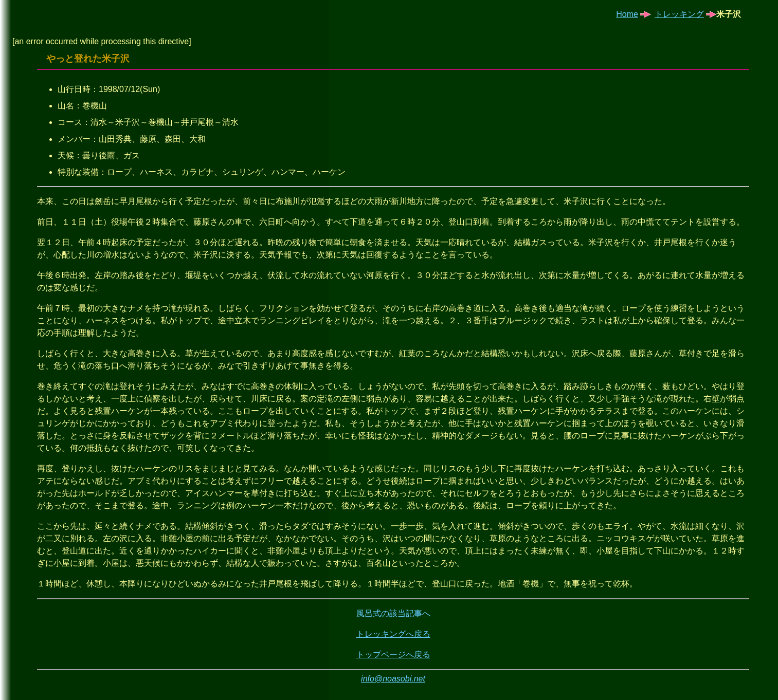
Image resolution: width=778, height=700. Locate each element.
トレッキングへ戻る (393, 634)
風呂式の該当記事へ (393, 613)
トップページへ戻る (393, 655)
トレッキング (679, 14)
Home (627, 14)
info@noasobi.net (393, 679)
